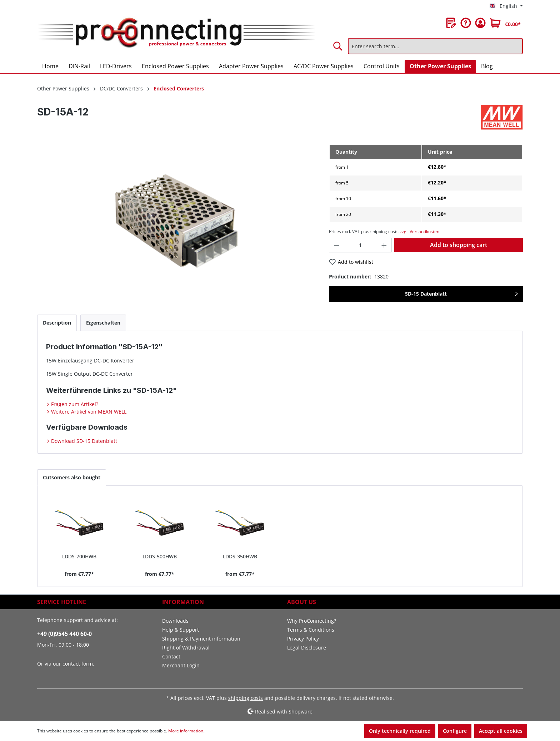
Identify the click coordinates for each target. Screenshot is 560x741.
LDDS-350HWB (240, 556)
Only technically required (400, 731)
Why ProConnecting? (312, 621)
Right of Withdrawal (186, 648)
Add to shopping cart (459, 245)
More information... (187, 731)
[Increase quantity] (384, 245)
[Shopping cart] (505, 23)
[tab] (57, 323)
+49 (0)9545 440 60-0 (64, 634)
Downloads (175, 621)
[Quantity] (360, 245)
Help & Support (181, 630)
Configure (455, 731)
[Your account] (480, 23)
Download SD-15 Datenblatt (83, 441)
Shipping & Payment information (201, 639)
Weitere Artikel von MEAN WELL (88, 412)
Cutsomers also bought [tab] (72, 477)
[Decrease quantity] (336, 245)
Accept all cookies (501, 731)
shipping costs (246, 698)
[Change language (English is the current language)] (506, 6)
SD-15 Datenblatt (426, 294)
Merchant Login (181, 665)
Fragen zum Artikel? (74, 404)
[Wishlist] (451, 23)
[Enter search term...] (435, 46)
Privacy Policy (303, 639)
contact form (78, 664)
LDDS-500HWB (160, 556)
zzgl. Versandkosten (419, 231)
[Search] (338, 46)
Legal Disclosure (307, 648)
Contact (171, 656)
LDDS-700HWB (79, 556)
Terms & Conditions (311, 630)
